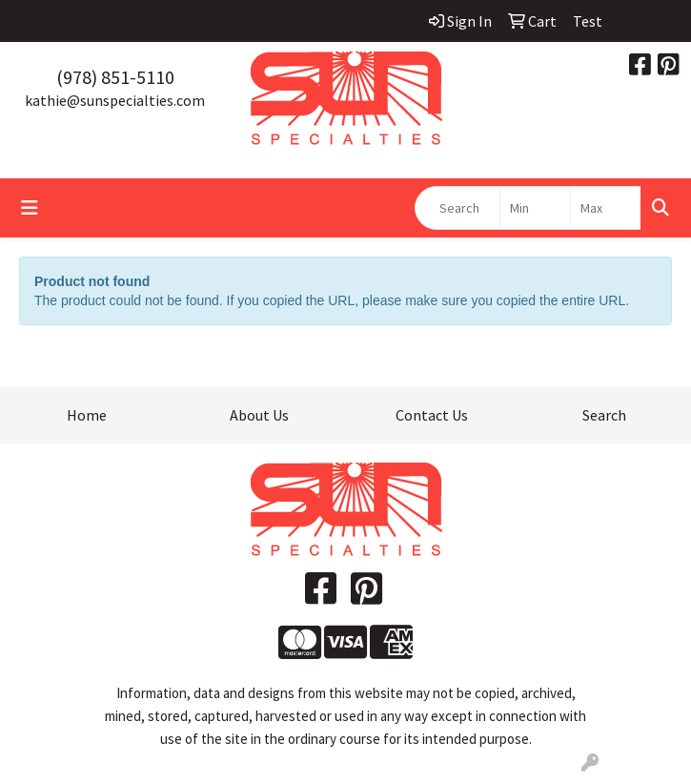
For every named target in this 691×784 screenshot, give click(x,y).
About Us (259, 415)
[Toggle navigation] (30, 208)
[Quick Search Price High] (606, 208)
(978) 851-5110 (115, 77)
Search (604, 415)
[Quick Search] (457, 208)
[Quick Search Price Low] (535, 208)
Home (87, 415)
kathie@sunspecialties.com (115, 100)
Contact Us (432, 415)
